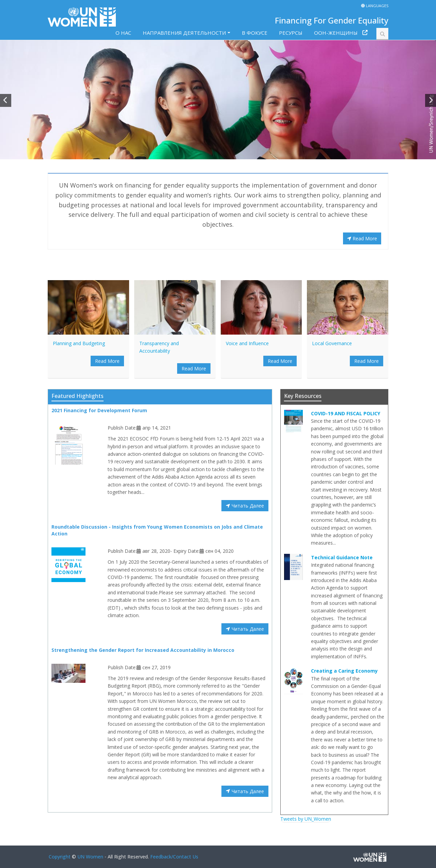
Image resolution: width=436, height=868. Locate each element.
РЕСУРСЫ (291, 33)
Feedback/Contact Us (174, 857)
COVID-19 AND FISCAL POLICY (346, 413)
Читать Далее (245, 506)
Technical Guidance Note (342, 557)
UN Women (90, 857)
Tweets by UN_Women (306, 819)
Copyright (60, 857)
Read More (362, 238)
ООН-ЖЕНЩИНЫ (336, 33)
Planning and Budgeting (79, 343)
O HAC (123, 33)
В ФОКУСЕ (255, 33)
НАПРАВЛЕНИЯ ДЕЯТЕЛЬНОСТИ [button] (184, 33)
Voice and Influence (247, 343)
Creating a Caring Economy (344, 671)
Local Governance (332, 343)
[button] (6, 100)
